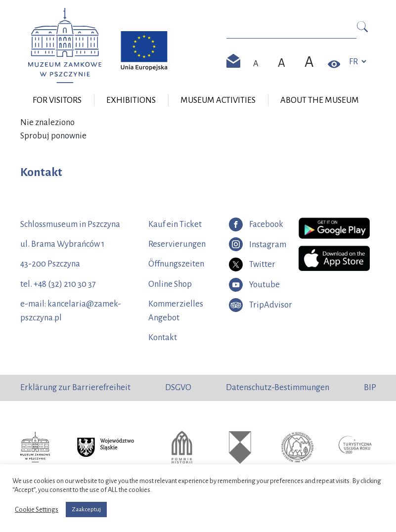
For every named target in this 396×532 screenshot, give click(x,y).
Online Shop (170, 284)
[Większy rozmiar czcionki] (282, 63)
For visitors (57, 100)
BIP (370, 387)
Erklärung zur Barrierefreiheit (75, 387)
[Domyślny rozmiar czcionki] (256, 64)
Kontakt (163, 337)
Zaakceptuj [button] (86, 510)
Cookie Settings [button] (37, 510)
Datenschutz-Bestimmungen (278, 387)
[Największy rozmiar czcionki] (309, 62)
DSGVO (178, 387)
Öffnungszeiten (176, 264)
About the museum (320, 100)
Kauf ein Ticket (175, 224)
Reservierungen (177, 244)
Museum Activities (218, 100)
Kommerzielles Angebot (176, 311)
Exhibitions (131, 100)
